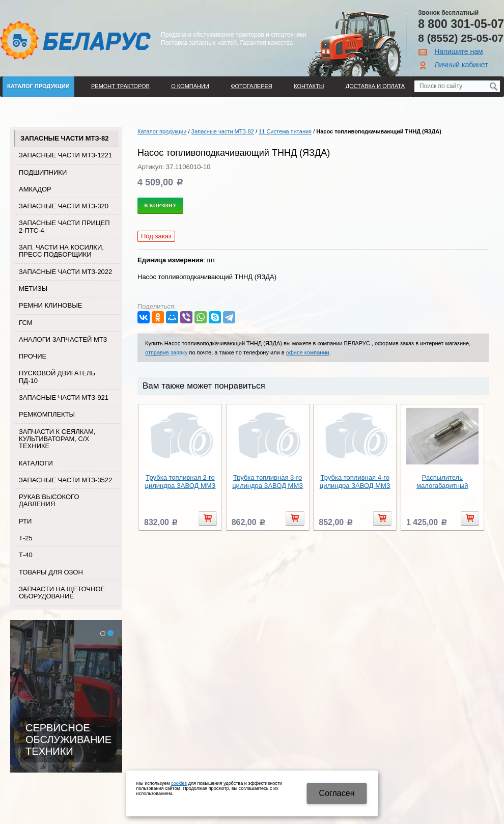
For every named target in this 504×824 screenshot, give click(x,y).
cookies (179, 783)
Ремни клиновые (50, 305)
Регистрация (384, 106)
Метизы (33, 289)
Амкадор (35, 189)
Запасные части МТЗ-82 (64, 138)
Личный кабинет (461, 65)
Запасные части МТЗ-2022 (65, 272)
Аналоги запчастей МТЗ (63, 339)
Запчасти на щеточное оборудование (62, 593)
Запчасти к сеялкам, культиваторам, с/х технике (57, 439)
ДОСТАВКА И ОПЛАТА (375, 86)
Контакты (309, 86)
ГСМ (26, 323)
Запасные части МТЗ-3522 (65, 480)
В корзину (160, 205)
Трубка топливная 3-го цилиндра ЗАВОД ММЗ (268, 482)
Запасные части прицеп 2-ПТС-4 (64, 226)
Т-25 (26, 538)
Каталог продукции (38, 86)
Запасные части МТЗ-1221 (65, 155)
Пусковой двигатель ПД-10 (57, 377)
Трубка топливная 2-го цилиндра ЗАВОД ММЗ (180, 482)
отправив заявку (166, 352)
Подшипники (43, 172)
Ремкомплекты (47, 414)
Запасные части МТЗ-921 (64, 397)
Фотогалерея (251, 86)
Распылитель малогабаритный (442, 482)
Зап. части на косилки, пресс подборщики (61, 251)
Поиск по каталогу (37, 106)
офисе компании (308, 352)
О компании (190, 86)
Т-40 (26, 555)
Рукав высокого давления (49, 500)
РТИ (25, 521)
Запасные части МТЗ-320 (64, 206)
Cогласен (337, 793)
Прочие (33, 356)
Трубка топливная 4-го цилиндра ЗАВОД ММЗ (355, 482)
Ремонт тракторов (120, 86)
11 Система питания (285, 131)
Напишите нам (458, 51)
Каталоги (36, 463)
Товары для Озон (51, 572)
